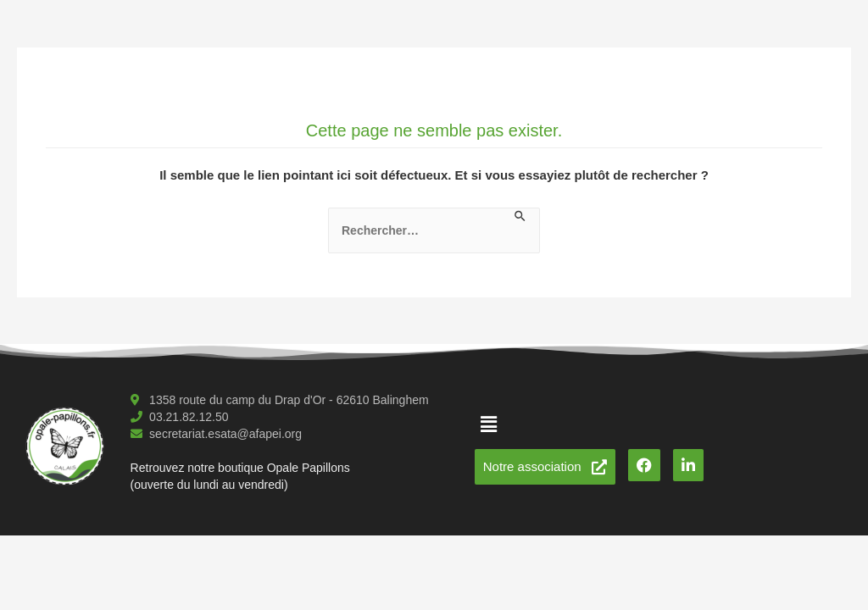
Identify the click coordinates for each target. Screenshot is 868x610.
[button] (489, 424)
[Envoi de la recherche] (521, 217)
